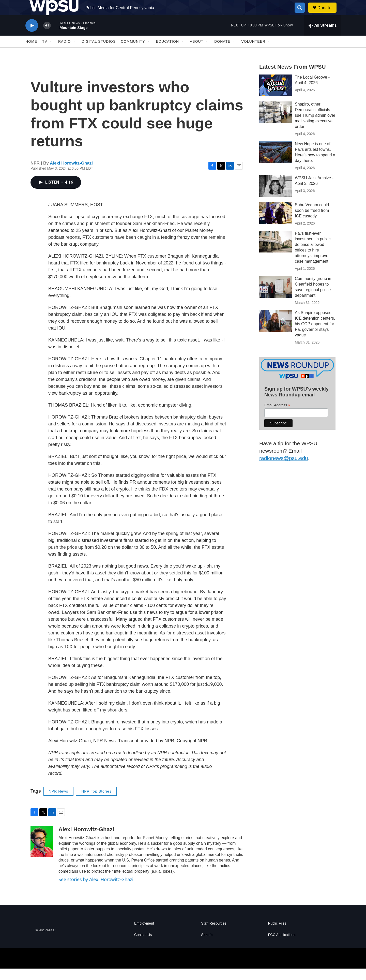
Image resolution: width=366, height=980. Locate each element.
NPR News (58, 803)
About (197, 53)
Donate (328, 13)
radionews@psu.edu (284, 470)
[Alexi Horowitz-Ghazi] (42, 853)
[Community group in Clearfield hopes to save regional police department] (276, 298)
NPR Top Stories (96, 803)
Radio (64, 53)
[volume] (47, 37)
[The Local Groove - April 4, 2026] (276, 97)
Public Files (277, 935)
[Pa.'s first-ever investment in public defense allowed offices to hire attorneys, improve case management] (276, 253)
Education (167, 53)
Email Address (277, 417)
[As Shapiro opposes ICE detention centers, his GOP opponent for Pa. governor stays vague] (276, 332)
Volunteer (254, 53)
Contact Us (143, 946)
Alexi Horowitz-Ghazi (71, 175)
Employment (144, 935)
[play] (32, 37)
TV (45, 53)
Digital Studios (99, 53)
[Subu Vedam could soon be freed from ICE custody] (276, 225)
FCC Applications (282, 946)
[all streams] (322, 37)
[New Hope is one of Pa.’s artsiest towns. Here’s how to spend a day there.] (276, 164)
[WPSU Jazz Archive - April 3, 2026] (276, 198)
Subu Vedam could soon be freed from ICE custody (312, 222)
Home (31, 53)
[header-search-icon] (302, 13)
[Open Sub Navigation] (51, 53)
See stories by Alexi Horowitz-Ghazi (96, 891)
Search (207, 946)
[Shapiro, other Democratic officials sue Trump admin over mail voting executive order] (276, 124)
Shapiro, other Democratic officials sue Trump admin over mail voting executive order (315, 127)
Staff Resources (214, 935)
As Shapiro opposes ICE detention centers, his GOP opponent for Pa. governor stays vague (315, 335)
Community (133, 53)
